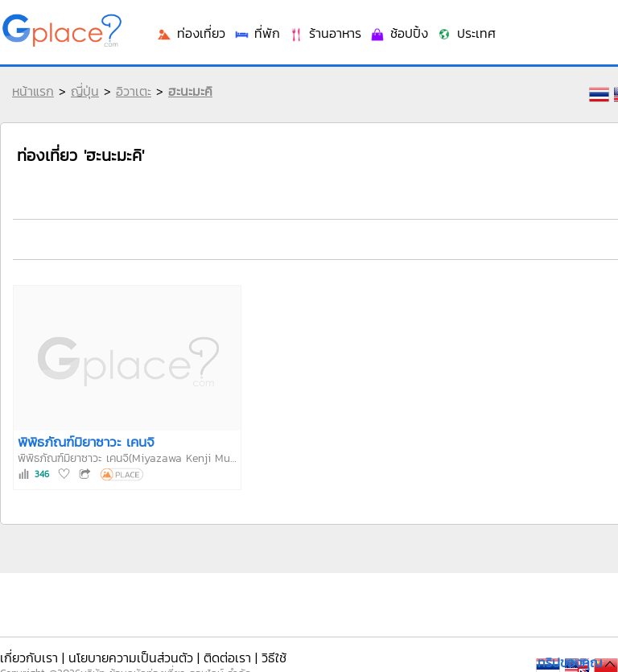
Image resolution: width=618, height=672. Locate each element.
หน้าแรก (33, 91)
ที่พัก (257, 33)
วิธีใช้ (274, 658)
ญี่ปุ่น (85, 91)
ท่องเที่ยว (191, 33)
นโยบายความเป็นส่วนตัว (131, 658)
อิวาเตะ (134, 91)
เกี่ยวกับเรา (29, 658)
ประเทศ (466, 33)
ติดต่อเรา (227, 658)
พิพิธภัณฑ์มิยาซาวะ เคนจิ (86, 442)
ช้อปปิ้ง (399, 33)
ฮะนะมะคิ (190, 91)
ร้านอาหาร (325, 33)
